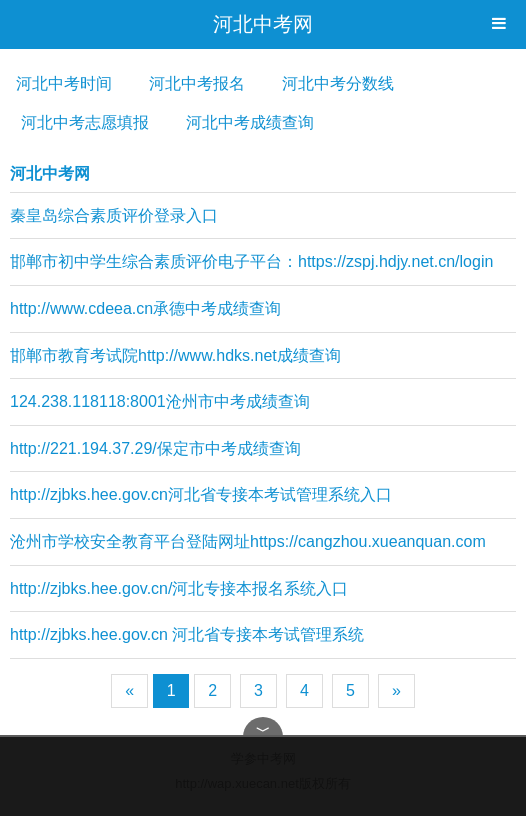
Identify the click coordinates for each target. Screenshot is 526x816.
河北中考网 (263, 24)
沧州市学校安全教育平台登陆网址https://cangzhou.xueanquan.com (248, 541)
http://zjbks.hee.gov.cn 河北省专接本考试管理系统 (187, 634)
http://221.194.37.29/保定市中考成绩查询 (155, 448)
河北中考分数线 (338, 83)
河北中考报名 (197, 83)
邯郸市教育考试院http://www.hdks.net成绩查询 (175, 355)
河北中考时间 (64, 83)
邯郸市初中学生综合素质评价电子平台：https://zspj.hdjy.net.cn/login (251, 261)
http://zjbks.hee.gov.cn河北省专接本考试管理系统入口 (201, 494)
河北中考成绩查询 (250, 122)
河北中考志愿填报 (85, 122)
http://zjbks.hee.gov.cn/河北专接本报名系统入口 (179, 588)
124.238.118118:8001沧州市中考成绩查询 (160, 401)
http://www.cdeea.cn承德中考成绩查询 (145, 308)
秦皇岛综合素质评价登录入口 (114, 215)
